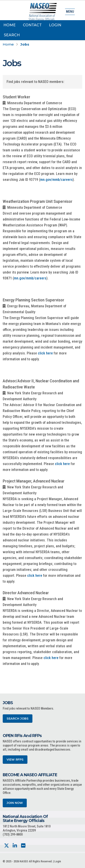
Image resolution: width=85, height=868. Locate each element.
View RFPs (15, 760)
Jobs (25, 44)
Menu (70, 12)
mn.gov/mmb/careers (56, 180)
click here (45, 353)
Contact (32, 25)
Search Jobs (18, 719)
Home (10, 25)
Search (12, 35)
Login (55, 25)
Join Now (15, 803)
